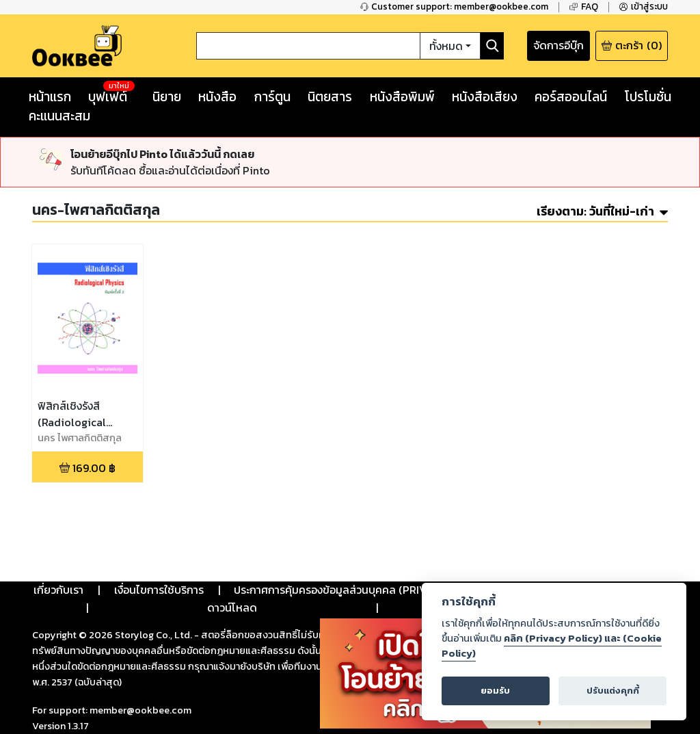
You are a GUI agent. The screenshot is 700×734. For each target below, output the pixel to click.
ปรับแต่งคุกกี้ (613, 691)
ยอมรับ (495, 691)
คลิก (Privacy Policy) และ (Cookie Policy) (552, 646)
